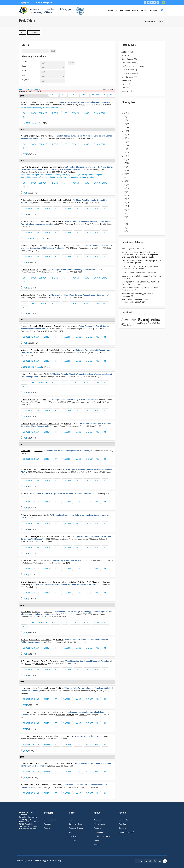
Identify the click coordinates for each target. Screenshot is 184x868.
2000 (124, 188)
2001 (124, 185)
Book (124, 55)
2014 (124, 138)
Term (24, 71)
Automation (130, 319)
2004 (124, 174)
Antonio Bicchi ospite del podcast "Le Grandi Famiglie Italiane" (140, 289)
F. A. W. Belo (26, 167)
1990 (124, 224)
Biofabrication (127, 323)
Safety (96, 840)
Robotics (154, 322)
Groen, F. (82, 715)
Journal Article (127, 73)
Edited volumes (128, 70)
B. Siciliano (61, 715)
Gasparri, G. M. (36, 245)
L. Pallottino (25, 451)
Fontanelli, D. (46, 167)
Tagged (73, 95)
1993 (124, 213)
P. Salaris (24, 136)
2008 (124, 159)
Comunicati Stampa (76, 824)
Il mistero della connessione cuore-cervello (139, 272)
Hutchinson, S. (46, 469)
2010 (124, 152)
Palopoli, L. (46, 200)
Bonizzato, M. (35, 326)
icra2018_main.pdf (31, 123)
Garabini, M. (48, 245)
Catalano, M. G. (34, 582)
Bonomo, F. (57, 582)
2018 (124, 124)
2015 (124, 134)
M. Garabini (25, 350)
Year (24, 75)
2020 (124, 117)
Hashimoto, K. (41, 664)
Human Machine (140, 323)
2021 (124, 113)
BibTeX (53, 95)
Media (135, 10)
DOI (24, 113)
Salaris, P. (35, 102)
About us (97, 820)
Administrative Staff (126, 832)
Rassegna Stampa (76, 828)
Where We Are (100, 824)
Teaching (125, 10)
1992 (124, 217)
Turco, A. (43, 424)
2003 (124, 177)
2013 (124, 142)
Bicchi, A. (60, 167)
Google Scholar (39, 113)
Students (122, 828)
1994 (124, 210)
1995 (124, 206)
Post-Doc (122, 824)
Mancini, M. (97, 582)
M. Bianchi (25, 270)
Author (25, 61)
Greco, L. (56, 763)
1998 (124, 195)
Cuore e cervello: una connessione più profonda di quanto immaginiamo (141, 262)
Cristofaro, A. (34, 136)
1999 (124, 192)
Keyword (25, 80)
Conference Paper (129, 63)
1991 (124, 220)
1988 (124, 231)
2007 (124, 163)
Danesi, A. (36, 736)
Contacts (72, 840)
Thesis (124, 88)
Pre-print (125, 84)
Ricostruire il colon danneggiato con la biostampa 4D (137, 295)
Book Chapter (127, 59)
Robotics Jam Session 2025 (133, 249)
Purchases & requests (102, 836)
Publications (35, 32)
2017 (124, 127)
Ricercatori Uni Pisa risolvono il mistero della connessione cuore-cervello (140, 267)
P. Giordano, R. (50, 102)
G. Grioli (24, 582)
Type (24, 66)
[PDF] (25, 154)
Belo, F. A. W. (48, 350)
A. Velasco (25, 245)
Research (113, 10)
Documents (98, 832)
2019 (124, 120)
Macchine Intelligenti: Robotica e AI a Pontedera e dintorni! (141, 277)
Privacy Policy (56, 860)
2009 (124, 156)
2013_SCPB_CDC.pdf (32, 238)
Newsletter (73, 836)
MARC (85, 95)
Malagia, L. (59, 245)
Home (148, 21)
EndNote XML (99, 95)
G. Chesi (28, 664)
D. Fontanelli (26, 661)
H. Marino (25, 326)
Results (47, 828)
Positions (97, 828)
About (144, 10)
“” (84, 102)
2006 (124, 167)
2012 (124, 145)
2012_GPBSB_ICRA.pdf (32, 367)
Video (71, 832)
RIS (111, 95)
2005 (124, 170)
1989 (124, 227)
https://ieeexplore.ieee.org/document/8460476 (40, 107)
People (154, 10)
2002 (124, 181)
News (71, 820)
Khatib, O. (70, 715)
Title (27, 89)
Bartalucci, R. (48, 326)
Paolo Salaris (158, 21)
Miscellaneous (127, 77)
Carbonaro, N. (53, 424)
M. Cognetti (25, 102)
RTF (63, 95)
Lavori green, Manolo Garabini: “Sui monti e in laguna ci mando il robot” (140, 283)
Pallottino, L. (50, 136)
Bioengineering (149, 319)
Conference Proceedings (132, 66)
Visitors (97, 844)
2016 (124, 131)
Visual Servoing (128, 325)
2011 (124, 149)
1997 (124, 199)
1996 (124, 202)
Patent (124, 80)
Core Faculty (123, 820)
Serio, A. (67, 582)
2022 (124, 109)
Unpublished (127, 91)
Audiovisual (126, 52)
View (23, 33)
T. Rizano (24, 200)
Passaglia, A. (36, 350)
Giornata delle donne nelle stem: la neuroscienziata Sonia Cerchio (136, 301)
